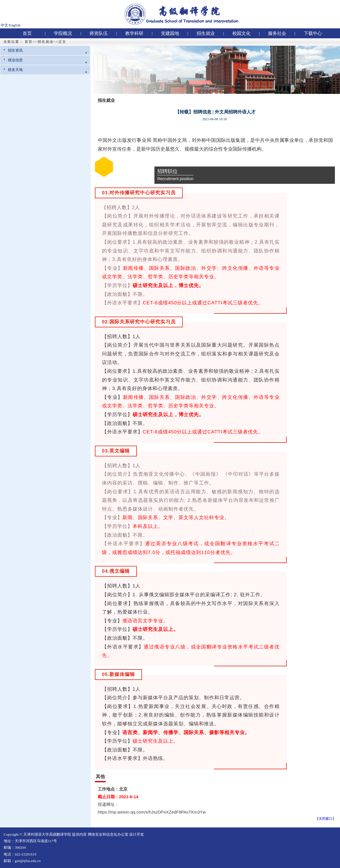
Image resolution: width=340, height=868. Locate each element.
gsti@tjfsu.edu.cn (28, 861)
